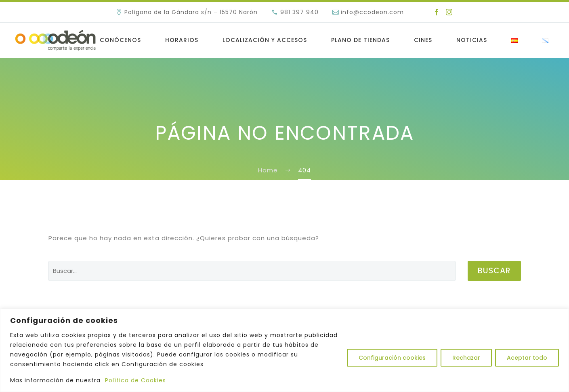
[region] (284, 350)
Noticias (472, 40)
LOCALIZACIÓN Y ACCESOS (265, 40)
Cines (423, 40)
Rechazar (466, 358)
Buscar (494, 271)
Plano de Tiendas (360, 40)
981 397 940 (299, 12)
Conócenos (120, 40)
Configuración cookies (392, 358)
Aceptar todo (527, 358)
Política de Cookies (135, 380)
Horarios (182, 40)
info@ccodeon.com (372, 12)
